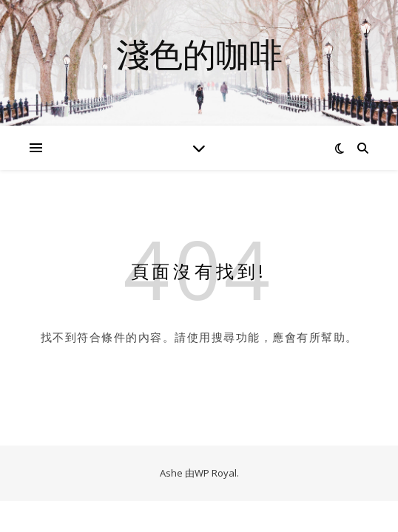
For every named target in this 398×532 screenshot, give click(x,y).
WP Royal (216, 473)
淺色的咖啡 (199, 54)
